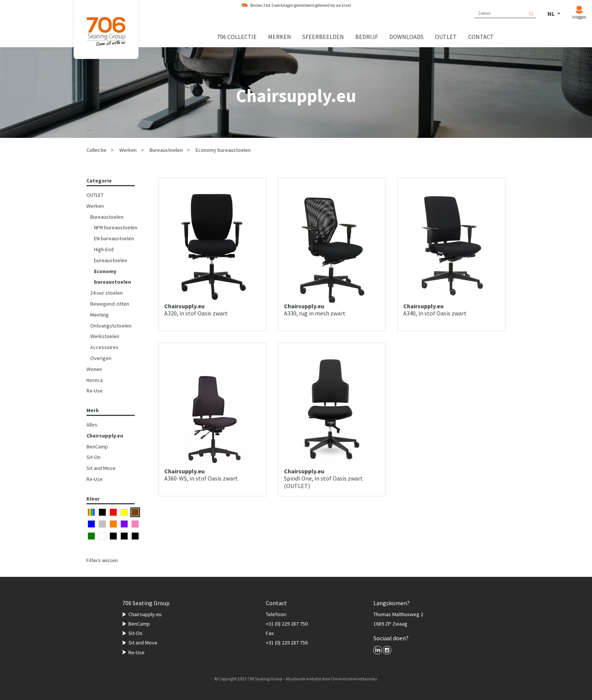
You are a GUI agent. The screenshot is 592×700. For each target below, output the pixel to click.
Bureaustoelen (166, 150)
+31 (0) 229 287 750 (287, 624)
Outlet (446, 37)
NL (552, 14)
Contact (481, 37)
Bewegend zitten (110, 304)
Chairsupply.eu (105, 436)
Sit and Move (101, 468)
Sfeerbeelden (323, 37)
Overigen (101, 358)
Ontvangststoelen (111, 326)
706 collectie (237, 37)
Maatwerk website (303, 679)
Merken (280, 37)
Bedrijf (367, 37)
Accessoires (104, 347)
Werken (128, 150)
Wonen (94, 369)
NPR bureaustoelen (116, 227)
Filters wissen (102, 560)
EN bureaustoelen (114, 238)
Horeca (95, 380)
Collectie (96, 150)
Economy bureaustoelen (223, 150)
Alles (92, 425)
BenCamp (97, 447)
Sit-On (93, 457)
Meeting (99, 315)
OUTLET (95, 195)
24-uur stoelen (106, 293)
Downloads (406, 37)
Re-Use (95, 391)
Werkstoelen (105, 336)
